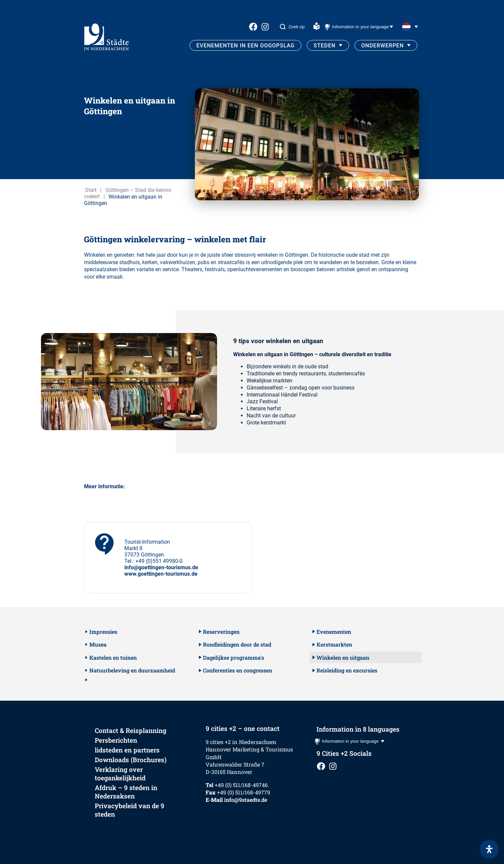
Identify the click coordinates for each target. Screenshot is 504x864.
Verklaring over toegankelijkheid (120, 774)
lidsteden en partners (127, 750)
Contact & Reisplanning (131, 730)
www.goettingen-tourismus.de (161, 574)
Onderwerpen (383, 46)
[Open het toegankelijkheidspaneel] (489, 849)
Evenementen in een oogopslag (246, 46)
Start (91, 190)
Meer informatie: (104, 486)
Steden (324, 46)
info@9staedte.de (246, 800)
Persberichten (116, 740)
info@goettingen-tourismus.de (161, 567)
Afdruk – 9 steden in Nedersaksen (126, 792)
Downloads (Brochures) (131, 760)
